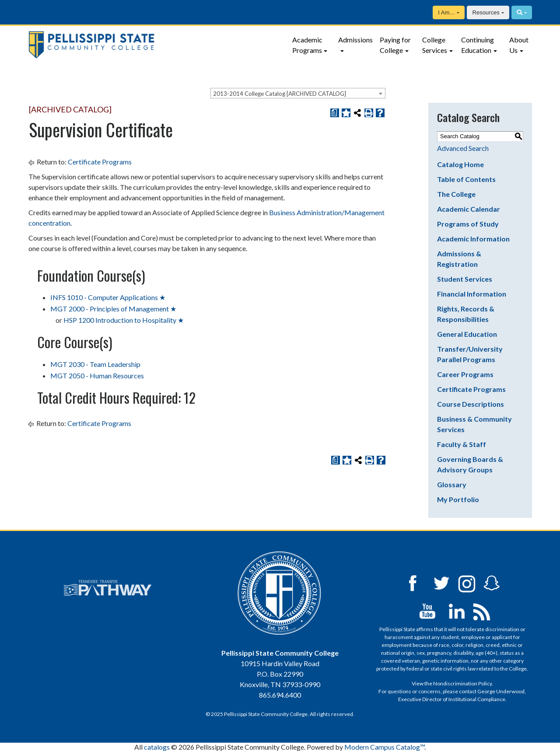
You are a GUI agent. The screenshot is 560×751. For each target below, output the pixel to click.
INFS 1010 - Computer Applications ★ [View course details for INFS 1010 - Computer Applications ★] (108, 297)
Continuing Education (478, 45)
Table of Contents (466, 179)
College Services (435, 45)
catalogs (157, 747)
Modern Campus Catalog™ (384, 747)
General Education (467, 334)
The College (456, 194)
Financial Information (472, 294)
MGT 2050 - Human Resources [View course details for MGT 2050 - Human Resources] (97, 375)
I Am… (446, 12)
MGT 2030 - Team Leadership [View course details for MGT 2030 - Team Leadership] (95, 364)
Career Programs (465, 374)
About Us (519, 45)
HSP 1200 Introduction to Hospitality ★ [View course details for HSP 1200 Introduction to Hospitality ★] (124, 320)
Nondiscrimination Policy (462, 683)
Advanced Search (463, 148)
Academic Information (473, 239)
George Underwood (501, 691)
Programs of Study (468, 224)
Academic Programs (307, 45)
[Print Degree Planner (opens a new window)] (335, 113)
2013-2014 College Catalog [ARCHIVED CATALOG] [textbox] (280, 94)
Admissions (355, 40)
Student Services (465, 279)
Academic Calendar (469, 209)
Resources (486, 12)
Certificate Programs (100, 162)
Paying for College (395, 45)
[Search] (522, 12)
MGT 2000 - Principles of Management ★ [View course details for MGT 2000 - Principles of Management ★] (113, 309)
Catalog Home (460, 164)
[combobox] (298, 93)
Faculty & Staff (462, 444)
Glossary (452, 484)
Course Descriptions (471, 404)
